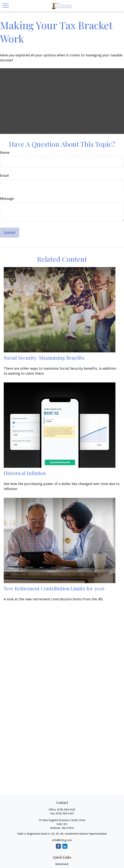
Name (5, 152)
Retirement (62, 864)
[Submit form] (10, 233)
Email (4, 175)
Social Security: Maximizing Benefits (44, 358)
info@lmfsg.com (62, 840)
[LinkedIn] (65, 846)
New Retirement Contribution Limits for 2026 (54, 588)
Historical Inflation (25, 473)
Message (7, 198)
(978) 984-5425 (66, 809)
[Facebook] (58, 846)
